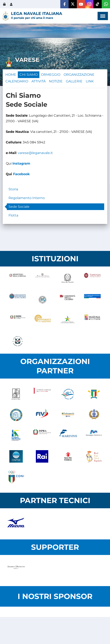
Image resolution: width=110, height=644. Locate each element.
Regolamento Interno (27, 198)
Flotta (13, 215)
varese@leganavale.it (35, 153)
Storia (13, 189)
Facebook (21, 174)
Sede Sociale (19, 207)
